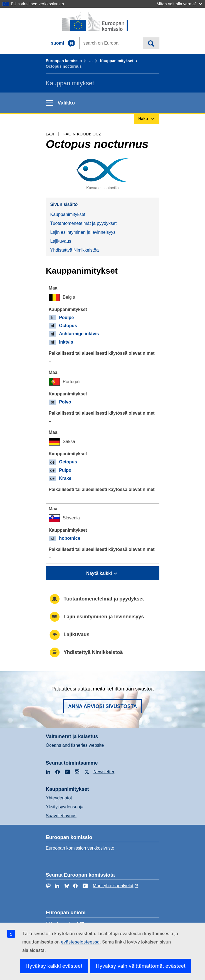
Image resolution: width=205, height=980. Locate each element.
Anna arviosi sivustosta (103, 706)
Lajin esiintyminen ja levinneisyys (83, 232)
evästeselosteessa (80, 942)
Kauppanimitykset (117, 61)
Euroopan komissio (64, 61)
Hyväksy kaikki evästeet (54, 966)
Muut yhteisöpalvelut (113, 886)
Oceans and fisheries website (75, 745)
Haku (151, 43)
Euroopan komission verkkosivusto (80, 848)
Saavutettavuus (61, 816)
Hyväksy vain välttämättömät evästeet (141, 966)
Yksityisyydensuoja (65, 807)
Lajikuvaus (61, 241)
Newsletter (104, 772)
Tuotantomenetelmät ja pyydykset (84, 223)
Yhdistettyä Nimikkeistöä (75, 250)
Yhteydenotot (59, 798)
